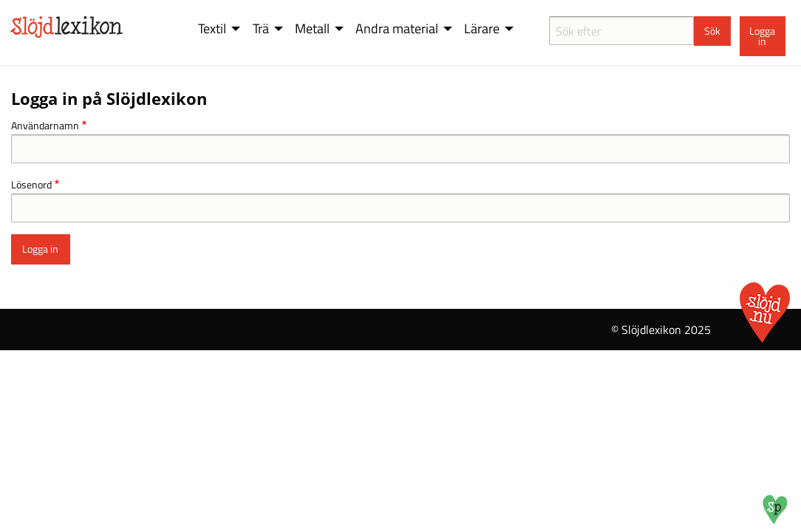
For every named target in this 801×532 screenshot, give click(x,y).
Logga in (762, 36)
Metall (312, 28)
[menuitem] (217, 29)
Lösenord (31, 184)
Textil (212, 28)
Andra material (397, 28)
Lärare (482, 28)
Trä (261, 28)
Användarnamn (45, 125)
